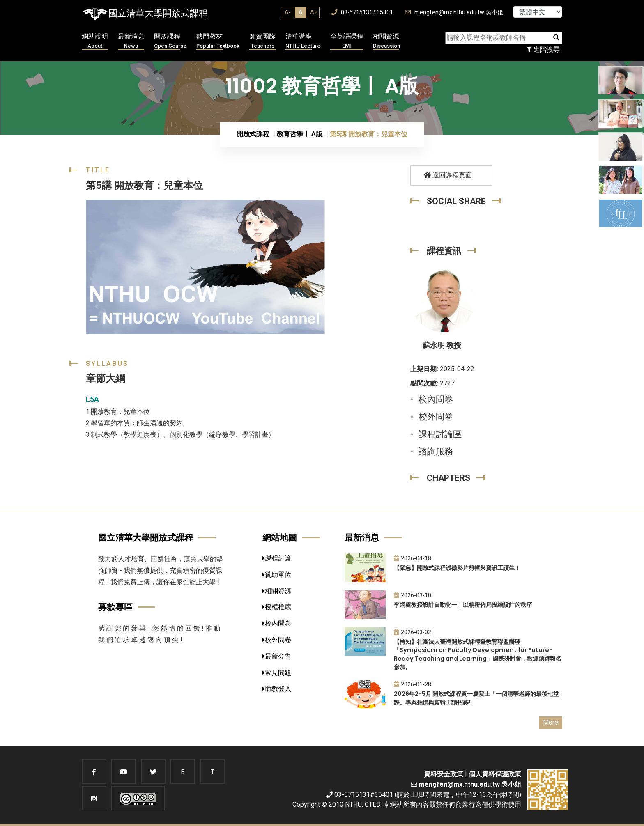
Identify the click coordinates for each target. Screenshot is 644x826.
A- (288, 12)
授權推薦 (277, 607)
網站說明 (95, 41)
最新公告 (277, 656)
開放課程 (170, 41)
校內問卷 (436, 399)
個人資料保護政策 (495, 774)
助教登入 (277, 689)
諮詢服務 (436, 452)
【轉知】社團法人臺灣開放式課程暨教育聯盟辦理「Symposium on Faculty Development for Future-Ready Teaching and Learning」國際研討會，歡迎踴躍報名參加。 (478, 654)
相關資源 (386, 41)
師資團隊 (262, 41)
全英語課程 (347, 41)
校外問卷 (436, 417)
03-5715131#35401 (362, 13)
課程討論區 (440, 434)
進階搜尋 (543, 49)
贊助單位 (277, 575)
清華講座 (303, 41)
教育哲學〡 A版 (300, 134)
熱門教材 (218, 41)
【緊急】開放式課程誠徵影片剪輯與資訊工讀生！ (457, 568)
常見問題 (277, 673)
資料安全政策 (444, 774)
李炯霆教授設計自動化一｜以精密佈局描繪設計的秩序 (463, 605)
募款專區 (115, 607)
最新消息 (131, 41)
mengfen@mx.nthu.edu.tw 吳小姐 (454, 13)
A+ (314, 12)
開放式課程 (253, 134)
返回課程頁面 (448, 175)
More (551, 722)
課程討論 (277, 558)
